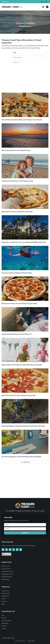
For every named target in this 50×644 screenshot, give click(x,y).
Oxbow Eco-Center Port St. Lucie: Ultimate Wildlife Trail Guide (24, 242)
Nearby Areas (6, 579)
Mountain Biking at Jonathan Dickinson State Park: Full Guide (23, 426)
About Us (4, 626)
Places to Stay (6, 593)
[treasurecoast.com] (47, 7)
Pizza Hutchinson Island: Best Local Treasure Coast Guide (22, 120)
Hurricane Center (7, 621)
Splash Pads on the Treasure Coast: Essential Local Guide (22, 365)
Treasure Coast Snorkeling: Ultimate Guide (17, 273)
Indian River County (7, 571)
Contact (4, 629)
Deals (3, 604)
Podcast (4, 618)
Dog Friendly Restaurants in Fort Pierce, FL (17, 334)
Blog (3, 615)
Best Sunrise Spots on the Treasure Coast (16, 150)
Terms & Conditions (20, 641)
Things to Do (5, 591)
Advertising (5, 623)
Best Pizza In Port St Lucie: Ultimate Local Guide (18, 395)
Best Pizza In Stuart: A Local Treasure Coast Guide (19, 304)
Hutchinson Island (7, 577)
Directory (4, 601)
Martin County (6, 566)
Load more (25, 462)
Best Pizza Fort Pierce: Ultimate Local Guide (17, 212)
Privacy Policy (31, 641)
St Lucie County (6, 569)
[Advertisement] (25, 79)
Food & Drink (5, 596)
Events (3, 599)
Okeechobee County (7, 574)
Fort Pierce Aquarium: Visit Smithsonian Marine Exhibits (21, 457)
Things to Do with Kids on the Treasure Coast (17, 181)
